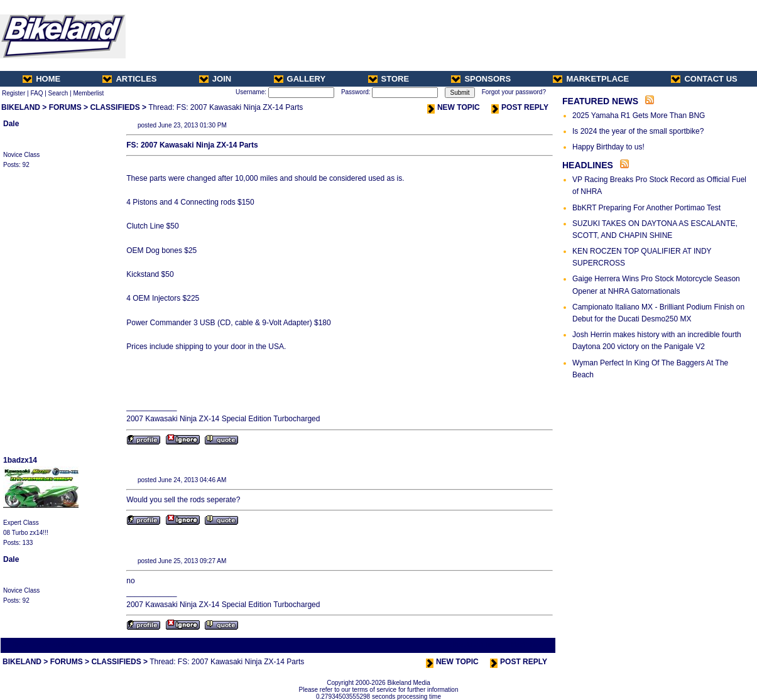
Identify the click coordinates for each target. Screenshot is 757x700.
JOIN (215, 79)
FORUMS (65, 107)
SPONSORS (481, 79)
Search (58, 93)
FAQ (36, 93)
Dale (11, 124)
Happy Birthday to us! (608, 147)
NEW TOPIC (454, 107)
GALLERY (300, 79)
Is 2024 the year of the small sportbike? (638, 131)
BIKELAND (21, 107)
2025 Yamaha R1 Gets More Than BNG (639, 116)
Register (14, 93)
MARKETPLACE (591, 79)
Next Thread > (532, 645)
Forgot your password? (514, 92)
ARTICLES (129, 79)
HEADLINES (588, 165)
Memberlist (88, 93)
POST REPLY (520, 107)
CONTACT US (704, 79)
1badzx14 (20, 460)
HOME (41, 79)
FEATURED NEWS (600, 101)
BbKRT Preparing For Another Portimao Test (646, 208)
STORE (389, 79)
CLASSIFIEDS (115, 107)
